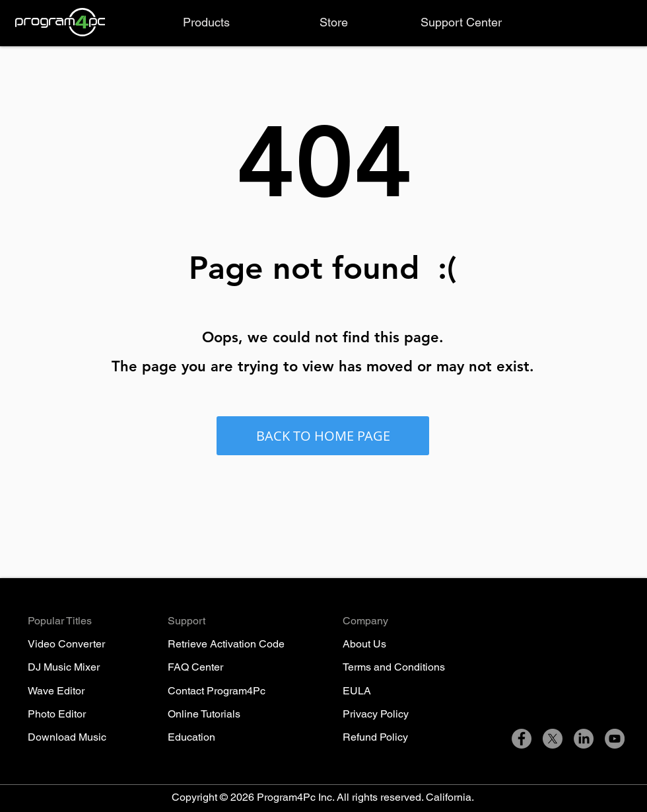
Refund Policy (375, 737)
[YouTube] (615, 739)
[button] (206, 22)
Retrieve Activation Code (226, 644)
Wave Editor (56, 691)
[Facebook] (522, 739)
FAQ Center (195, 667)
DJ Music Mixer (64, 667)
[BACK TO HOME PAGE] (323, 436)
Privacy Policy (376, 714)
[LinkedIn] (584, 739)
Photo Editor (57, 714)
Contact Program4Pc (217, 691)
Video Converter (66, 644)
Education (191, 737)
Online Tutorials (204, 714)
